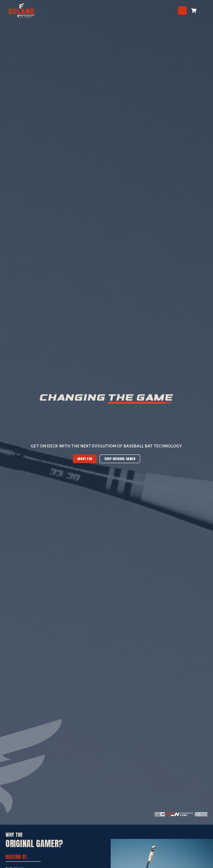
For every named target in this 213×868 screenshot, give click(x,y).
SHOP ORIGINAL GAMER (120, 459)
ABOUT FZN (85, 459)
